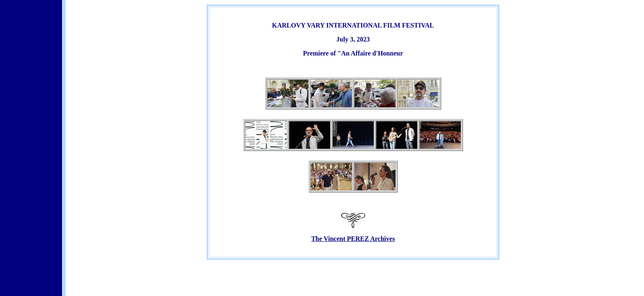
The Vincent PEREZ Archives (353, 239)
